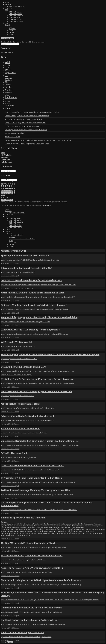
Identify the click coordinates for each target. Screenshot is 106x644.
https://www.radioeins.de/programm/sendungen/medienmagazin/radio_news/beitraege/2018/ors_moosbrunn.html (38, 285)
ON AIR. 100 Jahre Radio (14, 453)
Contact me (9, 8)
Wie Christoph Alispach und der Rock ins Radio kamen (23, 119)
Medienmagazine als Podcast (15, 133)
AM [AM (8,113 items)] (7, 62)
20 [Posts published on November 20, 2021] (12, 191)
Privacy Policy (7, 52)
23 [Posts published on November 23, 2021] (4, 193)
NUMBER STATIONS (13, 137)
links (11, 27)
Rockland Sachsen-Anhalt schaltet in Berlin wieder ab (29, 620)
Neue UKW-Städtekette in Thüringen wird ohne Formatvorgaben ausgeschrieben (32, 112)
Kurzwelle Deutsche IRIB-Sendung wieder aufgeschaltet (31, 330)
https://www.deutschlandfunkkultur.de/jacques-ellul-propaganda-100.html (25, 322)
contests (12, 32)
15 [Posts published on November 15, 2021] (2, 191)
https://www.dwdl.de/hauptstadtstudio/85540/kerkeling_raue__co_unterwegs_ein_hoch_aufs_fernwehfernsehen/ (38, 383)
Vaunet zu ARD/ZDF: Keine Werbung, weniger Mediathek (32, 568)
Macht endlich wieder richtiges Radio (21, 404)
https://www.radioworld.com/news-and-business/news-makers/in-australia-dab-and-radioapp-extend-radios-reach (38, 482)
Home (7, 3)
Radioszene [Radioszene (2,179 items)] (11, 97)
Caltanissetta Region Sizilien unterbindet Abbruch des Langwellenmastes (40, 441)
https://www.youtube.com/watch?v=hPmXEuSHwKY (19, 359)
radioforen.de (6, 162)
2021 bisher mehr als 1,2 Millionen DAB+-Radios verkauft (32, 555)
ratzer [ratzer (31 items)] (6, 100)
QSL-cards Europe (15, 19)
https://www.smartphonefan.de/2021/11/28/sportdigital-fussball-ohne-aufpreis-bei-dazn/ (30, 260)
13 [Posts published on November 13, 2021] (12, 189)
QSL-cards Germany (16, 21)
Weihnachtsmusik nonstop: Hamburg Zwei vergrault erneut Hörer (36, 490)
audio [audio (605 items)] (7, 65)
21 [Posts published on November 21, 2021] (14, 191)
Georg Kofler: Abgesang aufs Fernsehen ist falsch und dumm (25, 123)
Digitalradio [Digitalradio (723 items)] (10, 73)
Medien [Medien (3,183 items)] (9, 90)
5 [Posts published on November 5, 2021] (10, 186)
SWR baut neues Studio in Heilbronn (20, 428)
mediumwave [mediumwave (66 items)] (9, 93)
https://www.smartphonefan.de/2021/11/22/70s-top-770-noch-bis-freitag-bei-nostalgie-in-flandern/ (33, 548)
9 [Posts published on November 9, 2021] (4, 189)
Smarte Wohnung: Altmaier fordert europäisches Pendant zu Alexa (27, 116)
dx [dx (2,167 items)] (6, 75)
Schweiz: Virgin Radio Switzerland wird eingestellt (28, 416)
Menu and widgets (7, 38)
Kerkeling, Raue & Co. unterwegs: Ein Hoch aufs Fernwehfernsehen (37, 379)
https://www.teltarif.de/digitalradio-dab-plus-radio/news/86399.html (23, 560)
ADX (3, 153)
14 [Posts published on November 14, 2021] (14, 189)
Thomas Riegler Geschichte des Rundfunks (24, 518)
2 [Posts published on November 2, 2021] (4, 186)
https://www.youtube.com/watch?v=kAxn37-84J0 (17, 396)
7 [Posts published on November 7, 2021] (14, 186)
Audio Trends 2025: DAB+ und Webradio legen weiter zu (24, 126)
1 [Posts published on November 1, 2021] (2, 186)
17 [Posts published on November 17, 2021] (6, 191)
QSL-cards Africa (15, 12)
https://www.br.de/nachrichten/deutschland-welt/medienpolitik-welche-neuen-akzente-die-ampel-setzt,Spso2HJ (38, 297)
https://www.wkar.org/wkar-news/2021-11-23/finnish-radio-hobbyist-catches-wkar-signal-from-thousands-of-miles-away (41, 585)
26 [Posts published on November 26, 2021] (10, 193)
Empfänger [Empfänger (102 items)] (8, 80)
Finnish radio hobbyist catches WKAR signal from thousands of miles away (41, 580)
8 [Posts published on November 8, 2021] (2, 189)
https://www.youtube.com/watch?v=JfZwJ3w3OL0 (18, 346)
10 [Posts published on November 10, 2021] (6, 189)
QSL (7, 10)
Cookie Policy (46, 205)
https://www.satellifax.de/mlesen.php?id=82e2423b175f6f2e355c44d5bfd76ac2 (27, 421)
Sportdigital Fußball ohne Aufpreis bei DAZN (25, 256)
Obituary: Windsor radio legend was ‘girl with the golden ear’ (34, 305)
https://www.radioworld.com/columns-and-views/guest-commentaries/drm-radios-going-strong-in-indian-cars (37, 371)
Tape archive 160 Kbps (17, 6)
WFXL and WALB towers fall (17, 342)
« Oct (3, 198)
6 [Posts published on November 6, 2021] (12, 186)
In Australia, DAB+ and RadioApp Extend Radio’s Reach (31, 478)
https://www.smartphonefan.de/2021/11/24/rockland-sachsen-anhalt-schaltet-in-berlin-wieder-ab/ (33, 624)
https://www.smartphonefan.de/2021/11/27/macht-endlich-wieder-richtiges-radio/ (28, 408)
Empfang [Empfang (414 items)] (9, 78)
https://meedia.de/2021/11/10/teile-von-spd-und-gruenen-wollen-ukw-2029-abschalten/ (30, 470)
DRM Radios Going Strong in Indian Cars (23, 367)
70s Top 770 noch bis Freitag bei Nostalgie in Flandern (30, 543)
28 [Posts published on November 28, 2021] (14, 193)
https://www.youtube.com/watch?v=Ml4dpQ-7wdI (18, 272)
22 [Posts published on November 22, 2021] (2, 193)
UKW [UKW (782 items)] (8, 108)
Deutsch (8, 23)
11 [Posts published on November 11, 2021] (8, 189)
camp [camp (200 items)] (7, 67)
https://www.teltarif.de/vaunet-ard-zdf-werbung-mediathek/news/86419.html (26, 572)
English (8, 25)
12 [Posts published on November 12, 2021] (10, 189)
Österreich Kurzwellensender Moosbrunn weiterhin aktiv (31, 280)
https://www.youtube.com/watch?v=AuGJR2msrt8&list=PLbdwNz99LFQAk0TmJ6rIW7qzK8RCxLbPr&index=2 (39, 510)
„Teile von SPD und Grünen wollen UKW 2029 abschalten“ (32, 465)
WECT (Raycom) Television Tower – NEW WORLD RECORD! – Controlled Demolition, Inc (50, 354)
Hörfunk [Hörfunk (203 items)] (8, 85)
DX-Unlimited (7, 155)
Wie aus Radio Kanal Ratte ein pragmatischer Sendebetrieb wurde (27, 144)
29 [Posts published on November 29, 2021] (2, 195)
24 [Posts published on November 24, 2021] (6, 193)
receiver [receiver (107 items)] (7, 102)
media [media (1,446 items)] (8, 87)
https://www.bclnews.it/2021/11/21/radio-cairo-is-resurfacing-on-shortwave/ (26, 637)
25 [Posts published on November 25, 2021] (8, 193)
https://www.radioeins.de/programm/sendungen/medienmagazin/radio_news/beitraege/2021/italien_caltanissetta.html (40, 445)
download (8, 4)
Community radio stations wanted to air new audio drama (32, 608)
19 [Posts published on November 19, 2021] (10, 191)
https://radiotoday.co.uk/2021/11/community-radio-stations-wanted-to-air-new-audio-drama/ (31, 612)
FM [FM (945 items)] (7, 82)
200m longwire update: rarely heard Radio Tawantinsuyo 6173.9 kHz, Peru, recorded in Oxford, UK (38, 140)
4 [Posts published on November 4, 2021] (8, 186)
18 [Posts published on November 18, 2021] (8, 191)
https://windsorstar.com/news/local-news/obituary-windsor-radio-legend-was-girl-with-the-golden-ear (35, 309)
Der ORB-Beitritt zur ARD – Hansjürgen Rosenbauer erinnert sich (36, 391)
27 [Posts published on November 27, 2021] (12, 193)
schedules (12, 29)
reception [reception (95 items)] (8, 103)
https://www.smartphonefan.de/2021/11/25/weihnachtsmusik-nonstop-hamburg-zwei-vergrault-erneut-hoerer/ (37, 495)
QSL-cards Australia (16, 16)
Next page (10, 642)
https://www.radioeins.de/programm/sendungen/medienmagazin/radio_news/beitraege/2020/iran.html (34, 334)
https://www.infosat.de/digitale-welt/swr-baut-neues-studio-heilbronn (24, 433)
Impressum (5, 48)
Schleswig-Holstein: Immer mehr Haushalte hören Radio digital (26, 130)
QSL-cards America (16, 14)
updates (12, 34)
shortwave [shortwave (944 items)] (10, 106)
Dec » (8, 198)
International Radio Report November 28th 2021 (27, 268)
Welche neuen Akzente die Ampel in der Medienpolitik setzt (32, 293)
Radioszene (5, 160)
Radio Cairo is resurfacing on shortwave (22, 632)
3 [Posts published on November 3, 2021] (6, 186)
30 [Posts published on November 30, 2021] (4, 195)
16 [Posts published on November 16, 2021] (4, 191)
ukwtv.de (5, 157)
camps (11, 31)
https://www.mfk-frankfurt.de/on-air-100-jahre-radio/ (18, 458)
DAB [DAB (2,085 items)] (8, 70)
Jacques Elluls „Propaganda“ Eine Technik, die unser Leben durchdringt (40, 317)
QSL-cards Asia (14, 18)
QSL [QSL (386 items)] (7, 95)
